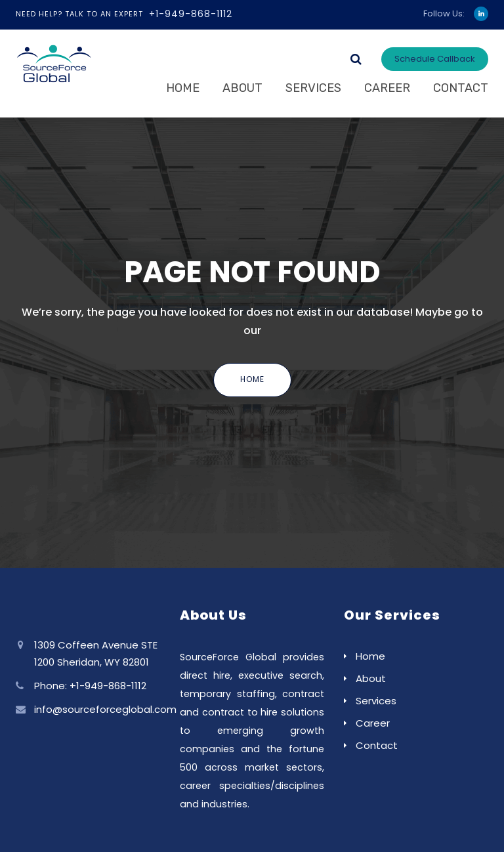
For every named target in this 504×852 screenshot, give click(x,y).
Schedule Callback (435, 59)
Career (387, 88)
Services (313, 88)
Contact (461, 88)
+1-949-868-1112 (191, 14)
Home (183, 88)
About (242, 88)
